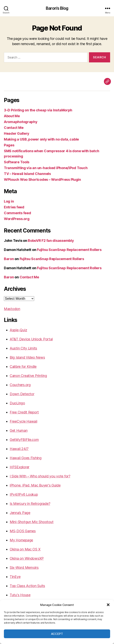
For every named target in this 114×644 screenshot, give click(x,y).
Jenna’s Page (20, 513)
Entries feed (14, 207)
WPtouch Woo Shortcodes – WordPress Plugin (42, 180)
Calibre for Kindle (23, 367)
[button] (108, 605)
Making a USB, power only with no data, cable (41, 139)
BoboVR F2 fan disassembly (51, 241)
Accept (57, 634)
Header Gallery (17, 133)
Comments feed (17, 213)
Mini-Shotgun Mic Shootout (32, 522)
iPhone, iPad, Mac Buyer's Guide (35, 485)
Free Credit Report (24, 412)
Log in (9, 201)
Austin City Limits (23, 348)
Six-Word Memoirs (24, 568)
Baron (9, 259)
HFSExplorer (20, 467)
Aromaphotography (21, 122)
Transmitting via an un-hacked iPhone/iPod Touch (46, 168)
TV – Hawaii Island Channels (27, 174)
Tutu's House (20, 595)
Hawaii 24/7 (19, 449)
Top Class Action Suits (27, 586)
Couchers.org (20, 385)
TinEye (15, 577)
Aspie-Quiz (18, 330)
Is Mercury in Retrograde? (30, 504)
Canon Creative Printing (28, 376)
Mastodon (12, 309)
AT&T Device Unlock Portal (31, 339)
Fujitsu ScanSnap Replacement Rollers (69, 250)
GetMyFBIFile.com (24, 440)
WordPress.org (17, 219)
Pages (9, 145)
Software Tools (17, 162)
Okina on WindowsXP (27, 558)
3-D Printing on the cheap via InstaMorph (38, 110)
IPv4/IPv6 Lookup (24, 494)
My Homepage (21, 540)
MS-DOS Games (23, 531)
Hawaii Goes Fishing (26, 458)
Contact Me (14, 128)
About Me (12, 116)
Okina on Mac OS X (25, 549)
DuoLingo (17, 403)
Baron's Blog (57, 8)
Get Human (19, 430)
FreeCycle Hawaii (23, 421)
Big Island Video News (27, 357)
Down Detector (22, 394)
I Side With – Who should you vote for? (40, 476)
